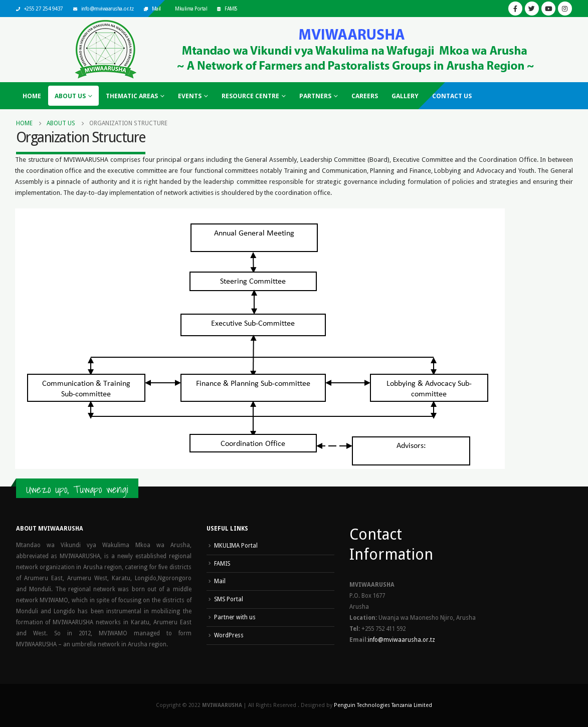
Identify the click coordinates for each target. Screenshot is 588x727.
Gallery (405, 96)
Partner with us (235, 617)
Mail (156, 9)
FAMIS (231, 9)
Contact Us (452, 96)
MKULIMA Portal (236, 546)
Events (190, 96)
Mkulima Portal (191, 9)
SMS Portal (229, 599)
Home (32, 96)
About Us (70, 96)
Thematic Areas (132, 96)
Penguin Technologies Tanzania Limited (383, 705)
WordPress (229, 635)
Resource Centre (250, 96)
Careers (365, 96)
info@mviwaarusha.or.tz (108, 9)
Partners (315, 96)
